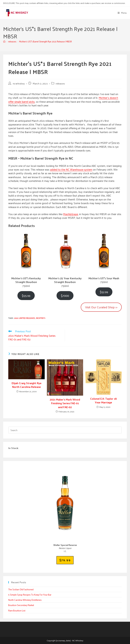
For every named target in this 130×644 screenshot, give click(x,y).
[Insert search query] (65, 430)
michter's (41, 318)
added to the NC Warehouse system (71, 169)
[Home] (4, 41)
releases (60, 83)
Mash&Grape (71, 214)
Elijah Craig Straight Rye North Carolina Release (27, 385)
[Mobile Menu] (122, 13)
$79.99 (65, 560)
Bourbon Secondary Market (21, 605)
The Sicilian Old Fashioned (21, 589)
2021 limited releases (25, 318)
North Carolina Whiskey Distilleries (25, 600)
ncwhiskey (19, 83)
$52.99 (104, 292)
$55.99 (26, 296)
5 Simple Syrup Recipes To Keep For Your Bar (30, 595)
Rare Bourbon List (17, 610)
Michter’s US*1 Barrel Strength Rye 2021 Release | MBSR (45, 41)
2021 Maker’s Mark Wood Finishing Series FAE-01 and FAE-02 (65, 403)
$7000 (65, 296)
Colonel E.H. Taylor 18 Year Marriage (104, 401)
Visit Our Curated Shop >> (101, 307)
